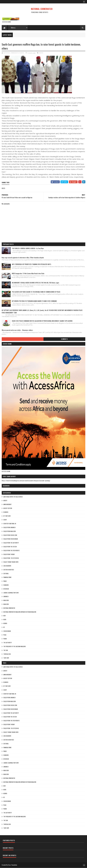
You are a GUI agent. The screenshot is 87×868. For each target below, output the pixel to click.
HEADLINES (6, 585)
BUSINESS (6, 512)
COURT (5, 520)
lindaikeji (6, 596)
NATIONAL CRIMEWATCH (42, 9)
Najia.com (6, 604)
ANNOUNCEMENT (7, 504)
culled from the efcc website (11, 551)
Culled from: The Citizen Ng (11, 558)
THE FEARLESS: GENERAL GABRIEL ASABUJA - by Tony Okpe (28, 248)
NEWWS (5, 623)
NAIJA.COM (6, 600)
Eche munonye (7, 566)
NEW (4, 616)
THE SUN (6, 650)
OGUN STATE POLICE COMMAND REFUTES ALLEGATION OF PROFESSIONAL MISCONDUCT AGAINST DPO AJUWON (42, 321)
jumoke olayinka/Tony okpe (11, 593)
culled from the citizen (10, 547)
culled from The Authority (11, 543)
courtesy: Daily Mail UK (10, 524)
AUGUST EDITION (8, 508)
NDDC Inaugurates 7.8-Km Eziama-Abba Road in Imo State (28, 273)
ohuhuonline (7, 631)
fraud (5, 581)
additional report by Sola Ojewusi (13, 497)
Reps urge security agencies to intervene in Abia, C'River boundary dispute (23, 258)
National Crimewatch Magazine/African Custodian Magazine (20, 612)
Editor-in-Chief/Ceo (9, 570)
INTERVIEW (6, 589)
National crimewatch (9, 608)
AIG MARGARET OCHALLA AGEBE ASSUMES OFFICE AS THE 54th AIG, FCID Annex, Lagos (36, 283)
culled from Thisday (9, 554)
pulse (5, 635)
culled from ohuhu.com (10, 535)
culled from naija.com (10, 531)
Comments (64, 339)
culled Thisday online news (11, 562)
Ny (4, 627)
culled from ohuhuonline (11, 539)
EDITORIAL (6, 574)
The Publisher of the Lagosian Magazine (15, 646)
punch (5, 639)
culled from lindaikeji (9, 527)
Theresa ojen (7, 654)
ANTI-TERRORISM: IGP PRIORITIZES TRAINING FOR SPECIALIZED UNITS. (32, 264)
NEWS (41, 53)
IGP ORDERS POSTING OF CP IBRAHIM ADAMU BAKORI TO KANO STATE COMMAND (34, 301)
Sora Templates (13, 865)
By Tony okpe (7, 516)
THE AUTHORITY (8, 643)
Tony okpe (6, 658)
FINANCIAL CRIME (7, 577)
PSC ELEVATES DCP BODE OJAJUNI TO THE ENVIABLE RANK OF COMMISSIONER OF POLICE (36, 292)
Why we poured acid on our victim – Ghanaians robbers (17, 330)
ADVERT (5, 501)
